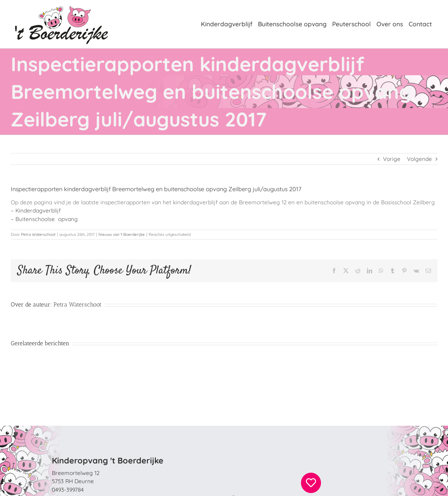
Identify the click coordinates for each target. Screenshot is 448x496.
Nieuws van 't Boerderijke (122, 234)
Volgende (419, 159)
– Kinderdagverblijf (36, 210)
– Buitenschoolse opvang (44, 219)
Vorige (392, 159)
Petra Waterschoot (38, 234)
